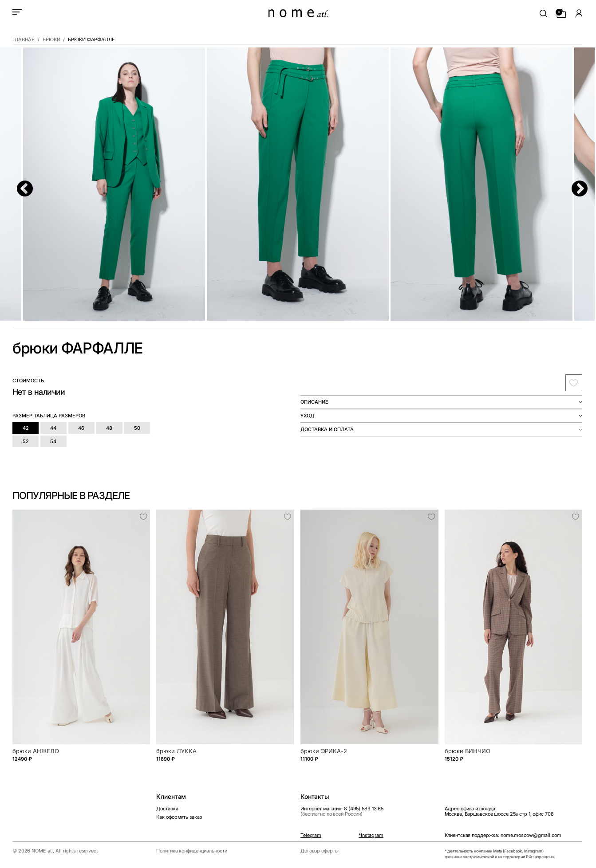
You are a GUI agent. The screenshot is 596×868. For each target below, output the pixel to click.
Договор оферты (319, 851)
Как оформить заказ (179, 817)
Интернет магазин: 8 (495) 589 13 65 (342, 811)
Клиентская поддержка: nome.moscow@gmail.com (503, 835)
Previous (20, 185)
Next (575, 185)
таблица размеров (59, 416)
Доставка (167, 809)
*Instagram (371, 835)
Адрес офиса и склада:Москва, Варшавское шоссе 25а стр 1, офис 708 (499, 811)
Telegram (311, 835)
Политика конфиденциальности (191, 851)
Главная (24, 39)
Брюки (51, 39)
